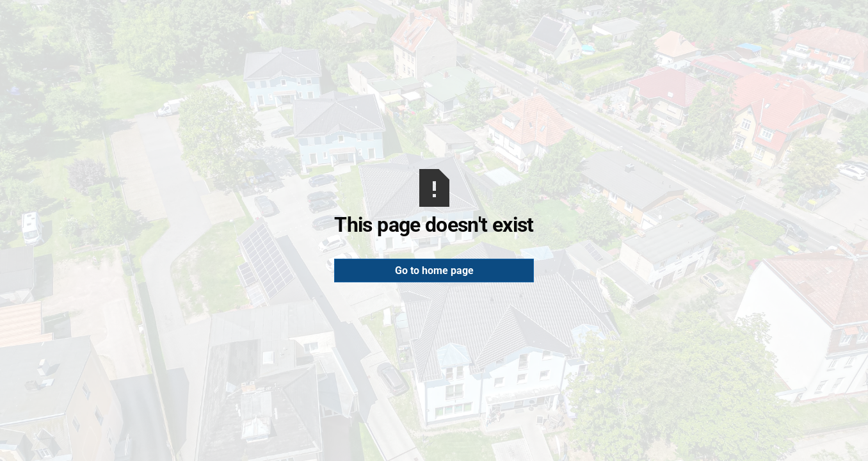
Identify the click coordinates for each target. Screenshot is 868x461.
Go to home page (434, 271)
